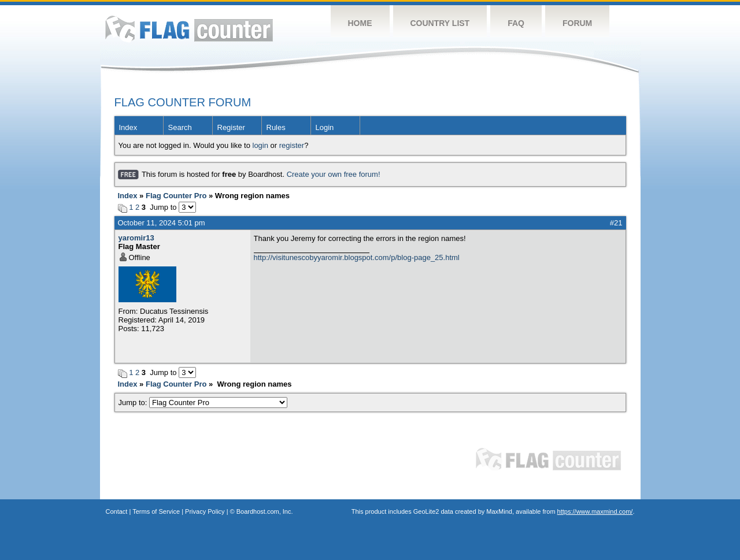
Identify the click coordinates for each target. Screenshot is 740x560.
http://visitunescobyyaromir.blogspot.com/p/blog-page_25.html (357, 257)
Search (180, 127)
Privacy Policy (205, 511)
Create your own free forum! (334, 174)
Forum (577, 23)
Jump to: (203, 403)
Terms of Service (156, 511)
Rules (276, 127)
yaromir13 (136, 238)
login (260, 145)
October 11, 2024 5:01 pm (162, 223)
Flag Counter (189, 29)
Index (128, 127)
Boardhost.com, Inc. (265, 511)
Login (325, 127)
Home (360, 23)
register (292, 145)
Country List (440, 23)
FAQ (516, 23)
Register (231, 127)
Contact (117, 511)
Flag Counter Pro (176, 196)
